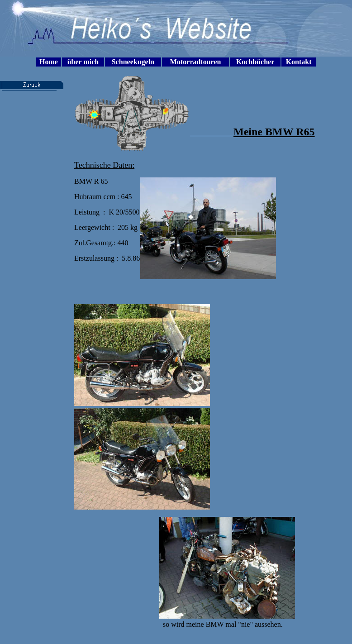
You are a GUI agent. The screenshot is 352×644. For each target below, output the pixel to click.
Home (49, 62)
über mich (83, 62)
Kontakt (299, 62)
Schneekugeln (133, 62)
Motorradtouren (196, 62)
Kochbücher (255, 62)
